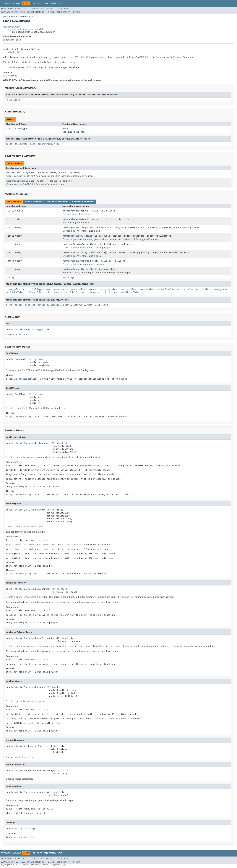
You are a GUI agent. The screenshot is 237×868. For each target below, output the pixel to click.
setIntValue (203, 289)
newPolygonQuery (72, 261)
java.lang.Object (12, 27)
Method (40, 12)
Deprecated (50, 3)
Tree (40, 3)
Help (60, 3)
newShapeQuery (71, 269)
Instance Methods (57, 202)
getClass (43, 305)
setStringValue (54, 292)
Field (23, 12)
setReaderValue (15, 292)
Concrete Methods (83, 202)
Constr (31, 12)
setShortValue (35, 292)
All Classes (63, 8)
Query (18, 228)
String (24, 172)
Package (17, 3)
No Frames (46, 8)
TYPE (65, 128)
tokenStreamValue (129, 292)
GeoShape (104, 269)
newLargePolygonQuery (76, 244)
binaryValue (13, 289)
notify (67, 305)
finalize (30, 305)
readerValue (78, 289)
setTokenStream (75, 292)
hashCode (56, 305)
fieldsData (21, 144)
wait (90, 305)
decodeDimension (72, 211)
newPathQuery (71, 252)
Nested (15, 12)
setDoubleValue (165, 289)
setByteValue (146, 289)
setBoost (92, 289)
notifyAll (79, 305)
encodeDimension (72, 219)
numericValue (61, 289)
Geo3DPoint (13, 172)
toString (68, 278)
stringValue (93, 292)
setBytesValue (109, 289)
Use (34, 3)
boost (9, 144)
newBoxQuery (70, 228)
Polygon (112, 244)
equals (19, 305)
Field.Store (13, 100)
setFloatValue (185, 289)
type (57, 144)
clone (9, 305)
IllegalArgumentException (21, 379)
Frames (36, 8)
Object (64, 300)
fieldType (37, 289)
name (33, 144)
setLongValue (220, 289)
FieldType (21, 128)
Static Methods (34, 202)
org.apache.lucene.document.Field (26, 29)
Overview (6, 3)
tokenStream (45, 144)
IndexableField (12, 40)
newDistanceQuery (73, 236)
